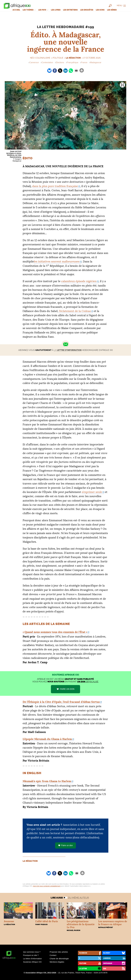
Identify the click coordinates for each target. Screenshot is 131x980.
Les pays (43, 10)
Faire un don (65, 845)
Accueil (16, 10)
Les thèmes (29, 10)
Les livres (56, 10)
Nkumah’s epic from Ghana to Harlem (47, 781)
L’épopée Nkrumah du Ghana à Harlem (47, 739)
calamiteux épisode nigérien (79, 281)
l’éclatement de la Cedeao (75, 311)
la (68, 350)
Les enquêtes (87, 10)
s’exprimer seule (92, 492)
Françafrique (73, 62)
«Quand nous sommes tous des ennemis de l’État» (55, 632)
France (84, 62)
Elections (60, 62)
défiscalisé (88, 682)
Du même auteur (78, 898)
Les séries (112, 10)
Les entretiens (70, 10)
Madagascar (96, 62)
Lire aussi (57, 898)
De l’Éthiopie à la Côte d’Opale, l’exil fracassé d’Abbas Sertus (61, 702)
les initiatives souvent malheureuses (57, 262)
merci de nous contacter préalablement (47, 886)
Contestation (47, 62)
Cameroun (34, 62)
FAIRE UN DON (67, 689)
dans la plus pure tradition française (55, 186)
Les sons (100, 10)
